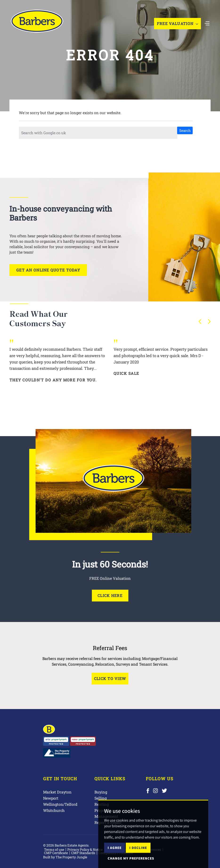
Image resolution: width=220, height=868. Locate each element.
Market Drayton (57, 792)
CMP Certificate (56, 853)
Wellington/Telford (60, 804)
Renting (102, 804)
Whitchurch (54, 810)
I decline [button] (138, 859)
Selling (101, 798)
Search (185, 130)
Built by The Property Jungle (65, 857)
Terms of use (54, 849)
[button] (200, 321)
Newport (51, 798)
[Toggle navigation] (207, 23)
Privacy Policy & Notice (85, 849)
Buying (101, 792)
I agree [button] (115, 859)
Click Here (110, 595)
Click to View (110, 678)
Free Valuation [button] (177, 23)
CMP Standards (83, 853)
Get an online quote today (48, 270)
